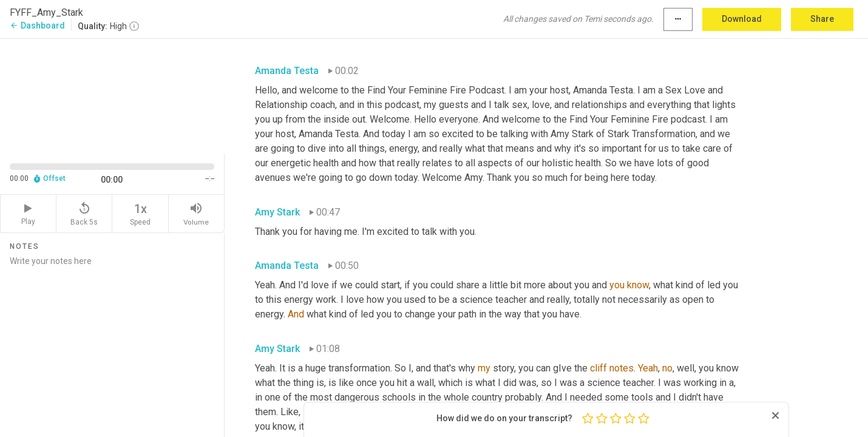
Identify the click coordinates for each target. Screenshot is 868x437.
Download (742, 19)
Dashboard (37, 25)
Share (822, 19)
